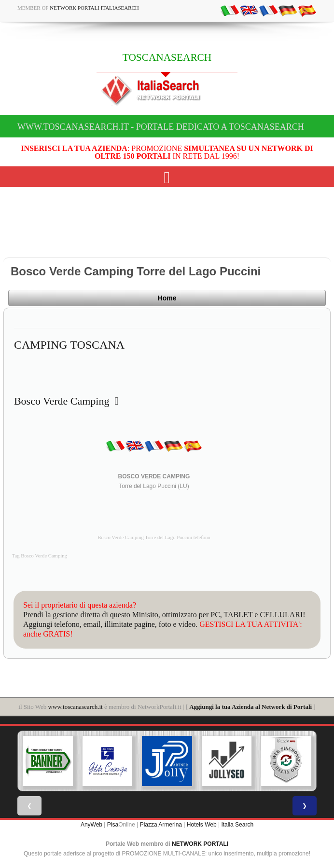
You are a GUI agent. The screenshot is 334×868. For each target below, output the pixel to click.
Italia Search (237, 825)
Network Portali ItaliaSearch (94, 8)
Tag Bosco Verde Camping (40, 556)
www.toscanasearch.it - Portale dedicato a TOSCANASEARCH (161, 127)
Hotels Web (202, 825)
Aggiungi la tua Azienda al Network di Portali (250, 707)
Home (167, 298)
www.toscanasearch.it (75, 707)
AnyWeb (91, 825)
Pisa (113, 825)
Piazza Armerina (161, 825)
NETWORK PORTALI (200, 844)
